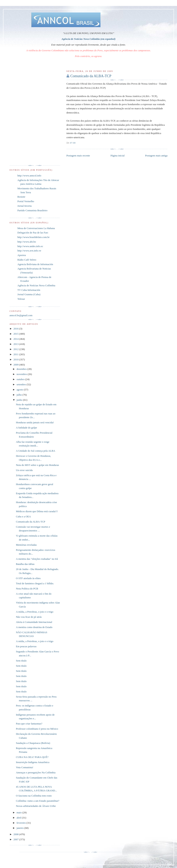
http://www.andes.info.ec (30, 246)
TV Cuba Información (29, 290)
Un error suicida (24, 470)
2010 (16, 359)
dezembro (22, 369)
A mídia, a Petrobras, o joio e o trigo (35, 612)
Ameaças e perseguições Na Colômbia (36, 772)
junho (20, 400)
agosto (20, 390)
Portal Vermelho (26, 201)
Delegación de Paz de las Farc (33, 233)
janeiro (20, 828)
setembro (22, 384)
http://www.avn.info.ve (29, 251)
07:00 (73, 143)
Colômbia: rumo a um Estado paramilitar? (37, 801)
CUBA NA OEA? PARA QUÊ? (32, 757)
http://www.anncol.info (29, 176)
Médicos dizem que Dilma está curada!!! (37, 511)
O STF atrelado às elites (28, 578)
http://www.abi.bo (27, 242)
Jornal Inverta (25, 206)
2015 (16, 334)
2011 (16, 354)
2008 (16, 834)
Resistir (21, 197)
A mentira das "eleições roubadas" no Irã (37, 559)
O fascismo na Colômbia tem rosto (34, 796)
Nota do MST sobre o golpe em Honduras (37, 465)
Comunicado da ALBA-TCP (91, 76)
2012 (16, 349)
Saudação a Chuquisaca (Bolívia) (33, 743)
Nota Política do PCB (27, 589)
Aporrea (22, 255)
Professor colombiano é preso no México (37, 729)
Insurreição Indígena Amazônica (33, 762)
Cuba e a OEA (23, 516)
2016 (16, 329)
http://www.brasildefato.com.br (34, 237)
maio (19, 812)
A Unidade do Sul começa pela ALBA (35, 451)
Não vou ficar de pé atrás (29, 617)
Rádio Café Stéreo (27, 260)
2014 (16, 339)
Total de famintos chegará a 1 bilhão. (35, 583)
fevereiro (22, 823)
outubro (21, 379)
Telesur (21, 299)
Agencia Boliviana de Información (35, 264)
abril (19, 818)
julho (20, 395)
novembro (22, 374)
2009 (16, 365)
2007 (16, 839)
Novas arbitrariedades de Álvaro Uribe (36, 806)
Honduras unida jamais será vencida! (35, 422)
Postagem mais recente (78, 156)
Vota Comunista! (25, 767)
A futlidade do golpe (26, 428)
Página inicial (118, 156)
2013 (16, 344)
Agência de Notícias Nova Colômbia (36, 285)
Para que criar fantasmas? (29, 724)
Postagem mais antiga (156, 156)
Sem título (21, 661)
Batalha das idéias (25, 564)
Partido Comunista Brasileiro (32, 210)
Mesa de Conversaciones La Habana (36, 228)
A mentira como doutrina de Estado (34, 627)
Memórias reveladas (26, 545)
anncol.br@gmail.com (21, 315)
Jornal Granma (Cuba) (29, 294)
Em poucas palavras (26, 646)
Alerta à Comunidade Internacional (34, 622)
